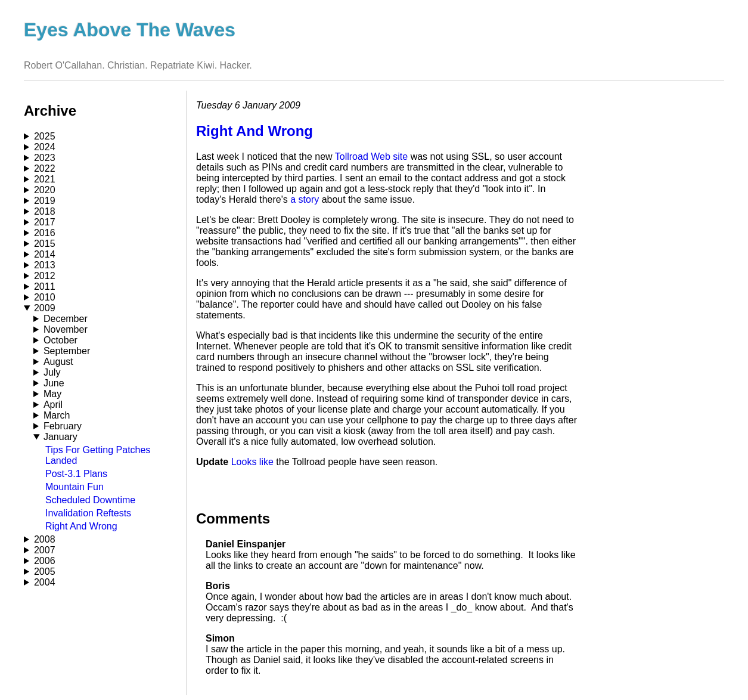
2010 (45, 297)
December (66, 319)
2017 (45, 222)
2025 (45, 136)
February (63, 426)
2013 (45, 265)
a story (305, 199)
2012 (45, 276)
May (52, 394)
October (60, 340)
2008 (45, 539)
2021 (45, 179)
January (60, 437)
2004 (45, 582)
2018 (45, 211)
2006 (45, 561)
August (58, 362)
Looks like (252, 462)
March (57, 415)
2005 (45, 572)
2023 (45, 158)
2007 (45, 550)
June (54, 383)
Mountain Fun (75, 487)
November (66, 329)
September (67, 351)
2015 (45, 244)
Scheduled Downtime (90, 500)
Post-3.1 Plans (76, 474)
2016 (45, 233)
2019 (45, 201)
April (53, 405)
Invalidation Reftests (88, 513)
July (52, 372)
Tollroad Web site (371, 157)
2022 (45, 168)
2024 (45, 147)
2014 (45, 254)
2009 (45, 308)
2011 (45, 286)
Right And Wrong (81, 526)
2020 (45, 190)
